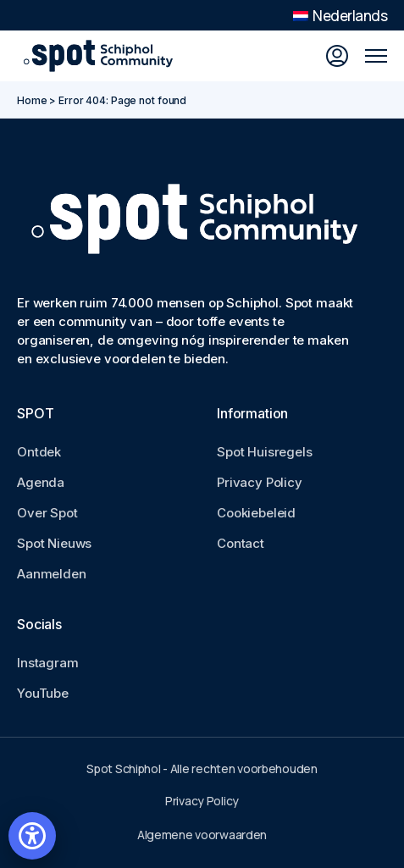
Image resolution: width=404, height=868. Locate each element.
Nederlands (340, 16)
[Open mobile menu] (376, 56)
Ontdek (39, 452)
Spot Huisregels (265, 452)
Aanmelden (52, 574)
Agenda (41, 482)
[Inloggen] (337, 56)
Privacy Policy (260, 482)
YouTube (43, 693)
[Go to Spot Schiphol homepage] (102, 56)
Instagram (48, 663)
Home (32, 100)
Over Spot (47, 513)
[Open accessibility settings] (32, 836)
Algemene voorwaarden (202, 835)
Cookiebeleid (256, 513)
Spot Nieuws (54, 543)
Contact (241, 543)
